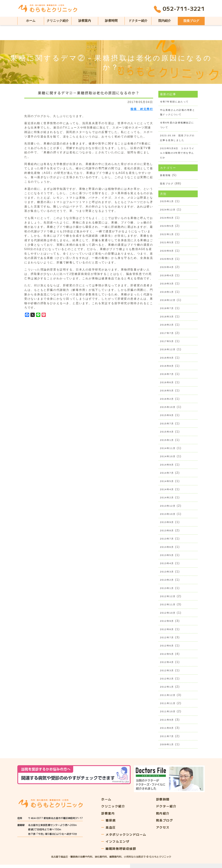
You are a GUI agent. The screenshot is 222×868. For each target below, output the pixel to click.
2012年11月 (168, 607)
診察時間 (111, 21)
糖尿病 (111, 823)
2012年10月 (168, 615)
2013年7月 (167, 541)
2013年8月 (167, 532)
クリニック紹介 (58, 21)
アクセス (165, 830)
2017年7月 (167, 334)
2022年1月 (167, 235)
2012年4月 (167, 665)
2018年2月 (167, 326)
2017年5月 (167, 342)
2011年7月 (167, 739)
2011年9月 (167, 722)
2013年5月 (167, 557)
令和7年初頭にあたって (174, 102)
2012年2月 (167, 681)
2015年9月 (167, 417)
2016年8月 (167, 367)
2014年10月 (168, 458)
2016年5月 (167, 392)
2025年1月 (167, 202)
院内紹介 (165, 21)
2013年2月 (167, 582)
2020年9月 (167, 251)
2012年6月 (167, 648)
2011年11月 (168, 706)
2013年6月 (167, 549)
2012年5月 (167, 656)
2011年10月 (168, 714)
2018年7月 (167, 309)
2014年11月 (168, 450)
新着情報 (165, 176)
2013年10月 (168, 516)
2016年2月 (167, 400)
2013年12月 (168, 508)
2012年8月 (167, 632)
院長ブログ (191, 21)
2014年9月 (167, 466)
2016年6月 (167, 384)
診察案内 (85, 21)
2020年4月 (167, 268)
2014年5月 (167, 483)
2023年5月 (167, 227)
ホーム (31, 21)
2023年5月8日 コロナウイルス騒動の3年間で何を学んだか (177, 153)
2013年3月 (167, 574)
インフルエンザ (118, 844)
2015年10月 (168, 408)
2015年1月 (167, 441)
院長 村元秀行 (142, 109)
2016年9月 (167, 359)
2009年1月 (167, 747)
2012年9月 (167, 623)
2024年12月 (168, 210)
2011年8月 (167, 731)
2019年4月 (167, 276)
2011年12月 (168, 698)
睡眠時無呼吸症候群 (122, 852)
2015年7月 (167, 425)
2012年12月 (168, 598)
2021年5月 (167, 243)
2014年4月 (167, 491)
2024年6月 (167, 218)
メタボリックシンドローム (127, 837)
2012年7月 (167, 640)
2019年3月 (167, 285)
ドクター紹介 (138, 21)
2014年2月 (167, 499)
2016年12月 (168, 350)
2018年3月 (167, 317)
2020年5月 (167, 260)
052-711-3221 (179, 9)
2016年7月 (167, 375)
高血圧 (111, 830)
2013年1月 (167, 590)
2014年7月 (167, 474)
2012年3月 (167, 673)
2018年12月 (168, 301)
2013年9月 (167, 524)
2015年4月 (167, 433)
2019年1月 (167, 293)
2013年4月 (167, 565)
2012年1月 (167, 689)
